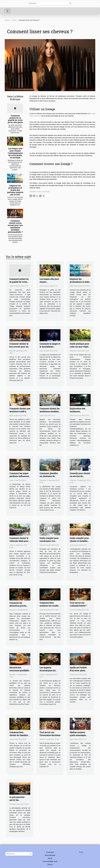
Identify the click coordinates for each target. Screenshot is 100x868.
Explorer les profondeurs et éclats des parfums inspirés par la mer (15, 190)
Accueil (7, 20)
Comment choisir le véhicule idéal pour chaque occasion (19, 541)
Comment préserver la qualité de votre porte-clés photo (15, 119)
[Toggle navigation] (7, 11)
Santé (50, 858)
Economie (50, 852)
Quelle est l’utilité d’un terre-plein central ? (78, 670)
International (50, 855)
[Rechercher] (50, 3)
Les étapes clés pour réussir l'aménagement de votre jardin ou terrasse (15, 153)
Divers (14, 20)
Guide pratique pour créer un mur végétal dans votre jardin (80, 347)
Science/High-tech (50, 861)
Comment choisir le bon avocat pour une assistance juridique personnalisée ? (15, 226)
